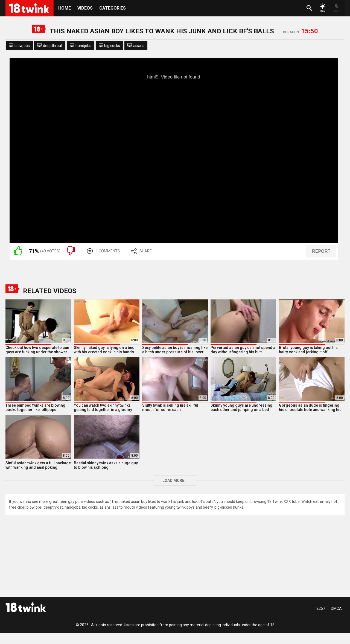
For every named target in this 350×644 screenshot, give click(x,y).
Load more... (175, 480)
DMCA (336, 608)
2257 (321, 608)
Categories (113, 8)
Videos (85, 8)
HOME (65, 8)
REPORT (321, 251)
